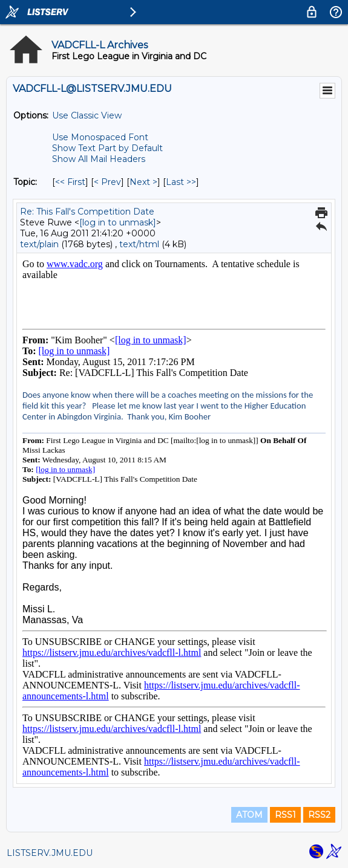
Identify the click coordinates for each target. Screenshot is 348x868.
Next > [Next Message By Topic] (143, 182)
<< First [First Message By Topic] (70, 182)
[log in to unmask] (118, 222)
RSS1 (285, 815)
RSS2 (319, 815)
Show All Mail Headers (99, 159)
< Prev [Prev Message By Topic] (107, 182)
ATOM (249, 815)
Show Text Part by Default (107, 148)
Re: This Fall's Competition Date (87, 212)
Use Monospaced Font (100, 137)
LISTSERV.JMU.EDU (50, 853)
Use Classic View (87, 115)
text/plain (39, 244)
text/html (139, 244)
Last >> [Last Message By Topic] (181, 182)
